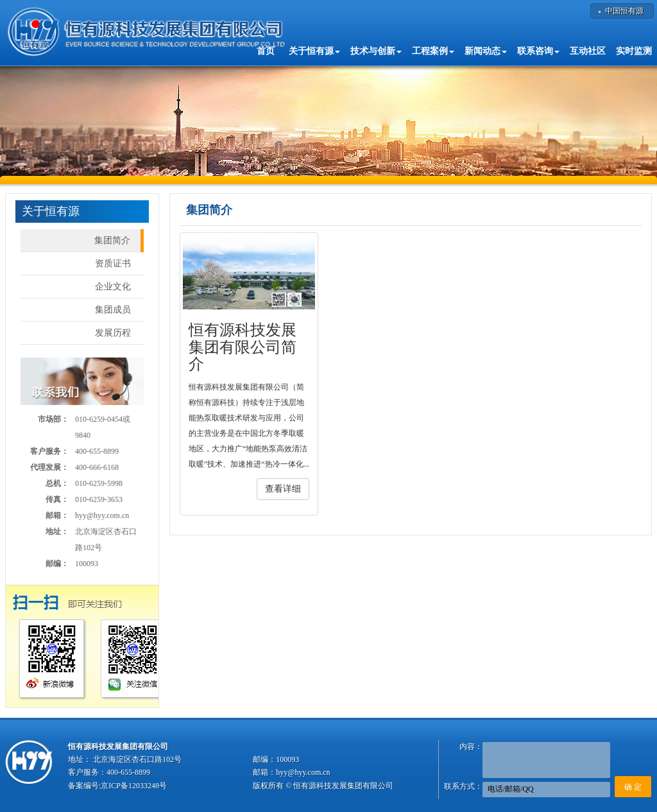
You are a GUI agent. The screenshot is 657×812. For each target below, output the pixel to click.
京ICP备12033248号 (134, 786)
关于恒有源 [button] (314, 51)
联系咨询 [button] (538, 51)
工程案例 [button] (433, 51)
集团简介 (112, 240)
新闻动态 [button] (486, 51)
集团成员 (113, 310)
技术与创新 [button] (376, 51)
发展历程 (113, 333)
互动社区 (588, 51)
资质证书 (113, 263)
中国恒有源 (624, 11)
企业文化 (113, 287)
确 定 (633, 787)
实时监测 (634, 51)
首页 (266, 51)
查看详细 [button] (283, 489)
